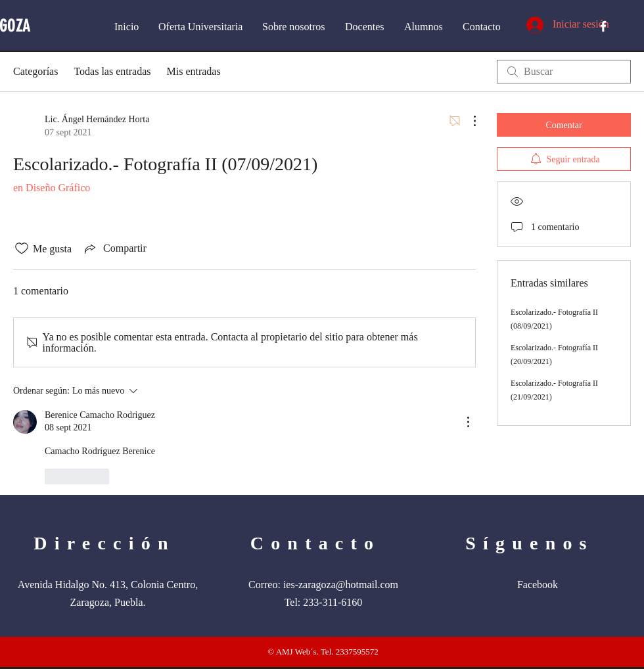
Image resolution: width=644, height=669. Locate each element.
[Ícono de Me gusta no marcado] (22, 248)
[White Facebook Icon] (603, 26)
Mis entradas (193, 71)
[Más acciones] (468, 121)
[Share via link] (114, 248)
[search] (564, 72)
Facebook (538, 585)
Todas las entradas (112, 71)
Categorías (35, 71)
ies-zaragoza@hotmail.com (341, 585)
